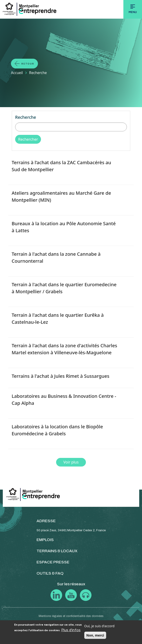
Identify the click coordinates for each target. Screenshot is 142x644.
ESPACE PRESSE (53, 562)
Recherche (26, 117)
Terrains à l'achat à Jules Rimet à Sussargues (61, 376)
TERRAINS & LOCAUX (57, 551)
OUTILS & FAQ (50, 573)
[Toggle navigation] (133, 9)
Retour (28, 64)
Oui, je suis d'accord (99, 626)
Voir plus (71, 462)
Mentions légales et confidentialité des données (71, 616)
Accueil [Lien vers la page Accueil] (17, 73)
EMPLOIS (45, 540)
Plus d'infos (71, 630)
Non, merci (95, 635)
